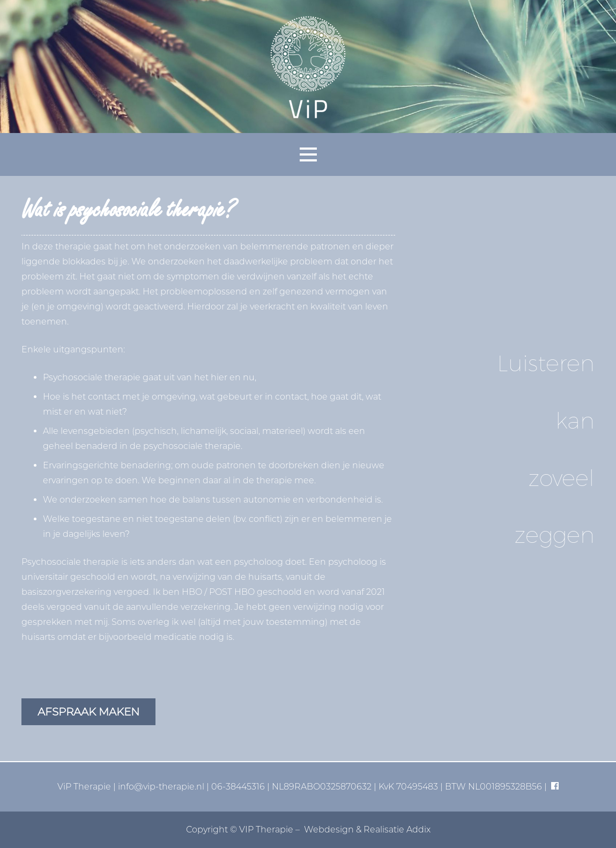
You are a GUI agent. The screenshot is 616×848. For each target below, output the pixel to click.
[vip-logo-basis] (308, 67)
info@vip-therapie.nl (161, 787)
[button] (308, 154)
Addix (418, 829)
